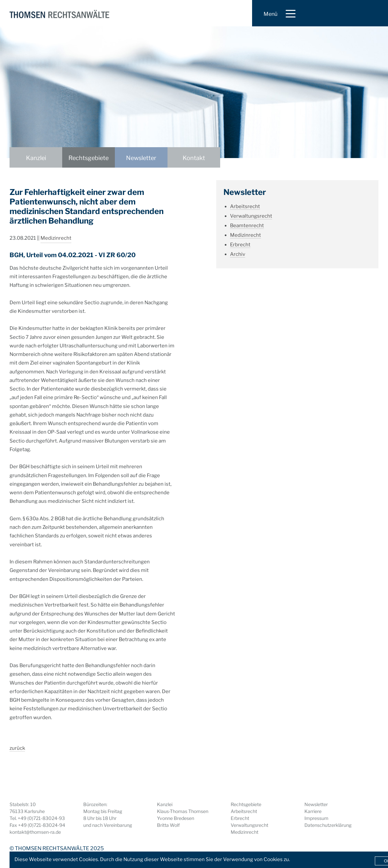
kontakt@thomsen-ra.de (35, 832)
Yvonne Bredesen (176, 818)
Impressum (316, 818)
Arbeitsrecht (245, 206)
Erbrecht (240, 245)
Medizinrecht (56, 238)
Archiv (238, 254)
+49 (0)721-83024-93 (41, 818)
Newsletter (141, 158)
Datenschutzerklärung (328, 825)
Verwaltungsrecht (251, 216)
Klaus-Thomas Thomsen (183, 811)
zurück (17, 748)
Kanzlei (36, 158)
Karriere (313, 811)
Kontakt (194, 158)
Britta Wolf (168, 825)
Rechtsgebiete (89, 158)
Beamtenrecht (247, 226)
